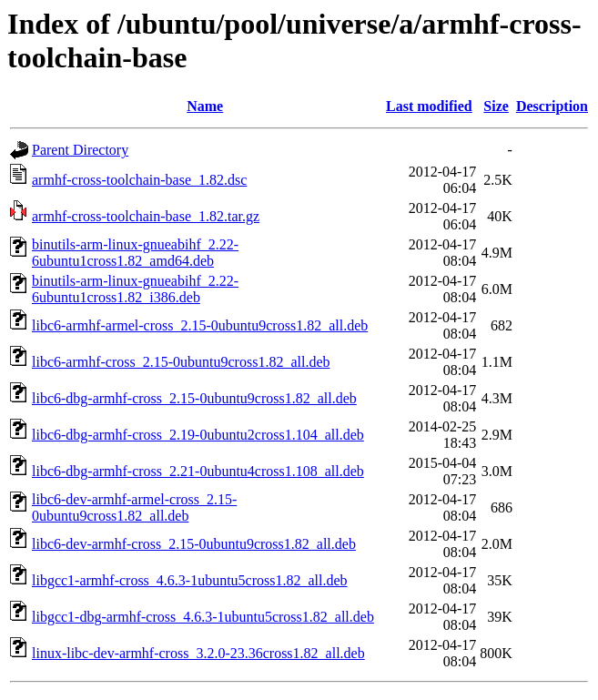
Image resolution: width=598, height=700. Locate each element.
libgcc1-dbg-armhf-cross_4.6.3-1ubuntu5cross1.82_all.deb (203, 617)
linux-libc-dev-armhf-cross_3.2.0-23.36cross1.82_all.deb (198, 653)
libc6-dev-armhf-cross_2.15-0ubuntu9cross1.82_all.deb (194, 544)
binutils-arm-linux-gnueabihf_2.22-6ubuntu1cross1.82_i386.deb (135, 289)
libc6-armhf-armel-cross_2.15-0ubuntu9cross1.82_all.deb (200, 325)
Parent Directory (80, 150)
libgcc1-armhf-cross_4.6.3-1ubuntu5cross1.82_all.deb (190, 580)
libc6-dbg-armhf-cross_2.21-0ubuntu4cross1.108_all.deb (198, 471)
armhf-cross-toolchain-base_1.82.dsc (139, 180)
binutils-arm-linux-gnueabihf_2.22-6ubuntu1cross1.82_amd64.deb (135, 253)
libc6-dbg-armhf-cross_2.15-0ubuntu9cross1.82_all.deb (194, 398)
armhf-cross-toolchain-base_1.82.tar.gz (146, 216)
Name (205, 106)
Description (552, 106)
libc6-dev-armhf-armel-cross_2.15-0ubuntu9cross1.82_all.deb (134, 507)
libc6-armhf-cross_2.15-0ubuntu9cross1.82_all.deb (181, 362)
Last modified (429, 106)
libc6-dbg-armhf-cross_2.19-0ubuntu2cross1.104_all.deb (198, 435)
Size (496, 106)
